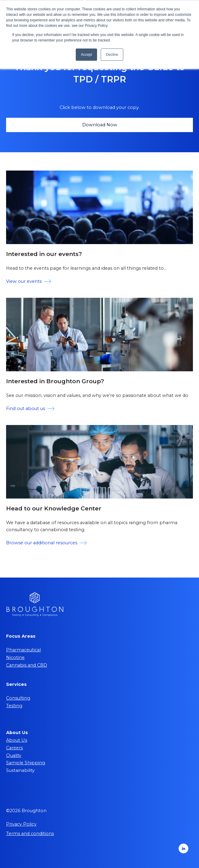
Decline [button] (112, 55)
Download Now (100, 125)
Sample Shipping (26, 763)
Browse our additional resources (46, 543)
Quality (14, 755)
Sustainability (20, 770)
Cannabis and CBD (27, 665)
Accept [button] (87, 55)
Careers (14, 748)
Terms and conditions (30, 834)
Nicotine (15, 657)
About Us (17, 740)
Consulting (18, 698)
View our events (28, 281)
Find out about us (30, 409)
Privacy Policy (21, 824)
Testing (14, 706)
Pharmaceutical (23, 650)
